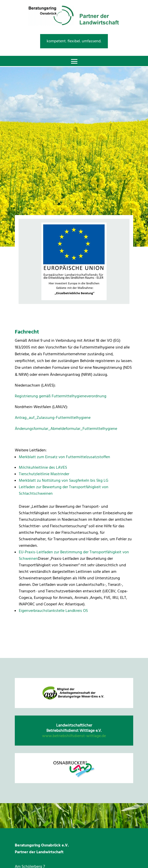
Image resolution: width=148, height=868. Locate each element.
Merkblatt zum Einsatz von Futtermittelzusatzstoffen (64, 457)
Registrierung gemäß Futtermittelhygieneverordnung (61, 396)
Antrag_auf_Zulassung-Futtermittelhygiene (53, 418)
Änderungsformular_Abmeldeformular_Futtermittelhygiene (66, 429)
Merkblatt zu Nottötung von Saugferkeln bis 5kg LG (64, 480)
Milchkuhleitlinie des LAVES (43, 467)
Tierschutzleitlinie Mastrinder (44, 474)
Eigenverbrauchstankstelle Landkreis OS (53, 611)
